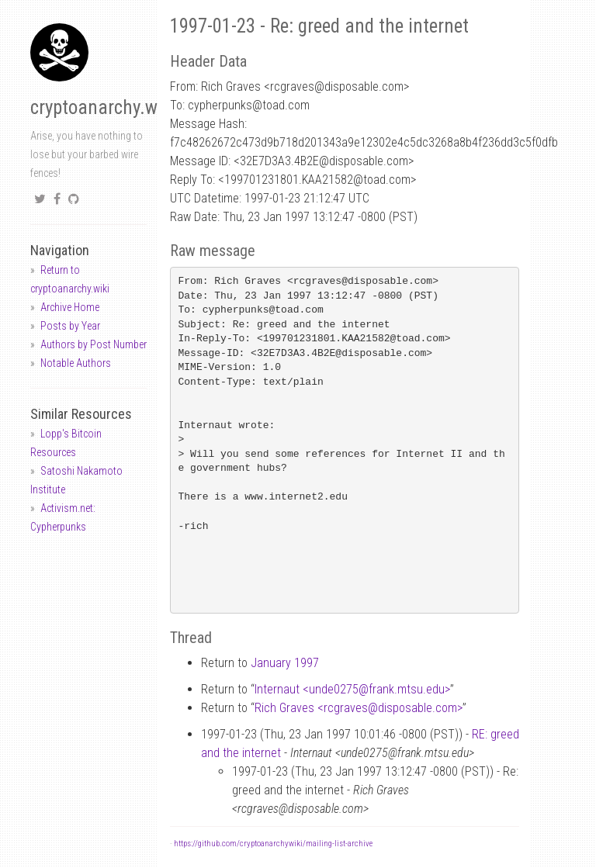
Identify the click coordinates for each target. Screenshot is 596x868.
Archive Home (70, 307)
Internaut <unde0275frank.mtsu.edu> (352, 689)
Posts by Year (70, 326)
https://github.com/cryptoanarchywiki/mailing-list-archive (273, 844)
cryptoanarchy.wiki (103, 107)
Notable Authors (76, 363)
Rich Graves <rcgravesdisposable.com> (359, 708)
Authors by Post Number (94, 344)
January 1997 (285, 663)
